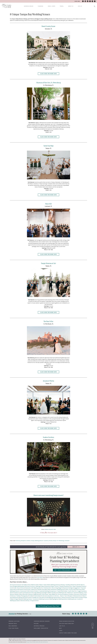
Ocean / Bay (48, 594)
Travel (62, 6)
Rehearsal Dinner (78, 596)
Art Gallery (25, 585)
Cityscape (79, 586)
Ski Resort (42, 597)
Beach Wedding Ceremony (54, 585)
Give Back (45, 590)
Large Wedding (38, 593)
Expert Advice (13, 590)
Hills (28, 591)
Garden (40, 590)
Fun (36, 590)
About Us (71, 6)
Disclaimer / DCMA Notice (41, 628)
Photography (24, 596)
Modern (17, 594)
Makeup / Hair (83, 593)
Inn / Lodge (78, 591)
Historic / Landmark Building (42, 591)
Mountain (25, 594)
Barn (38, 585)
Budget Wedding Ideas (19, 586)
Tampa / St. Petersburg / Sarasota (61, 541)
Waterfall (21, 599)
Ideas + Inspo (51, 6)
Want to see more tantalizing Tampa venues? (48, 495)
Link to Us (62, 626)
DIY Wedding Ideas (36, 588)
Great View (79, 590)
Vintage (16, 599)
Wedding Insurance (44, 599)
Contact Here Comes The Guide (68, 633)
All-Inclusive (13, 585)
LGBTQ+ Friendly (52, 593)
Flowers (22, 590)
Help (60, 628)
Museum (31, 594)
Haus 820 (48, 204)
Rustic (30, 597)
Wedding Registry (54, 599)
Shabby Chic (36, 597)
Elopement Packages (68, 588)
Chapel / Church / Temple (57, 586)
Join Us (80, 6)
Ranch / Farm (64, 596)
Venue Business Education (67, 621)
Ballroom (34, 585)
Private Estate (37, 596)
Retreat (21, 597)
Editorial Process (39, 626)
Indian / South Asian (69, 591)
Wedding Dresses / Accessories (31, 599)
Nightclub (36, 594)
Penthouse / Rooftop (16, 596)
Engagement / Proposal (79, 588)
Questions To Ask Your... (54, 596)
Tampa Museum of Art (48, 263)
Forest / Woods (31, 590)
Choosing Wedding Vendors (42, 621)
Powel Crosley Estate (49, 26)
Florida (51, 541)
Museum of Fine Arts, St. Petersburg (48, 82)
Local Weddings (60, 593)
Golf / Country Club (71, 590)
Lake (21, 593)
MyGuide (36, 624)
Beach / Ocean (43, 585)
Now (76, 547)
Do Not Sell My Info (44, 642)
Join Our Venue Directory (66, 624)
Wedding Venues (29, 6)
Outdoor (28, 541)
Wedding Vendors (63, 599)
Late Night (44, 593)
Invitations (16, 593)
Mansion (12, 594)
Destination (28, 588)
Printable (31, 596)
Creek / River (17, 588)
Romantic (26, 597)
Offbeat (54, 594)
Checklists (66, 586)
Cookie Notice (36, 642)
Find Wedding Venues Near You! (48, 606)
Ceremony (18, 541)
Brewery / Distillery (66, 585)
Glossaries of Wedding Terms (58, 590)
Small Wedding (49, 597)
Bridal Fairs (74, 585)
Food (25, 590)
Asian (29, 585)
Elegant (60, 588)
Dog (57, 588)
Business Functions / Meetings (33, 586)
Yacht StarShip (48, 146)
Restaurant (15, 597)
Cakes (43, 586)
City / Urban (73, 586)
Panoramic (77, 594)
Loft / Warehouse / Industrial (72, 593)
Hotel (62, 591)
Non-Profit (42, 594)
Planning (41, 6)
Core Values (40, 577)
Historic (32, 591)
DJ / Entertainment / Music (48, 588)
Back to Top (93, 624)
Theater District (75, 597)
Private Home (44, 596)
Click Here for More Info (48, 74)
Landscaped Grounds (28, 593)
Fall (18, 590)
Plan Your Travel (14, 628)
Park (81, 594)
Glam (49, 590)
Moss (21, 594)
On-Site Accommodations (62, 594)
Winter (37, 601)
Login (61, 631)
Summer (68, 597)
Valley (12, 599)
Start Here (77, 1)
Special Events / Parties (59, 597)
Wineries (23, 601)
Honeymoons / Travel (55, 591)
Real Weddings (13, 626)
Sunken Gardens (49, 437)
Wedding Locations (14, 621)
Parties (85, 594)
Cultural (22, 588)
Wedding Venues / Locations (42, 541)
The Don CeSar (48, 321)
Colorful (84, 586)
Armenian (19, 585)
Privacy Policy (29, 642)
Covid (11, 588)
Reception (24, 541)
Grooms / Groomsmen (21, 591)
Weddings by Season (15, 601)
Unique (33, 541)
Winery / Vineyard (30, 601)
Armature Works (48, 381)
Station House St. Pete (50, 529)
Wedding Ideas (13, 624)
